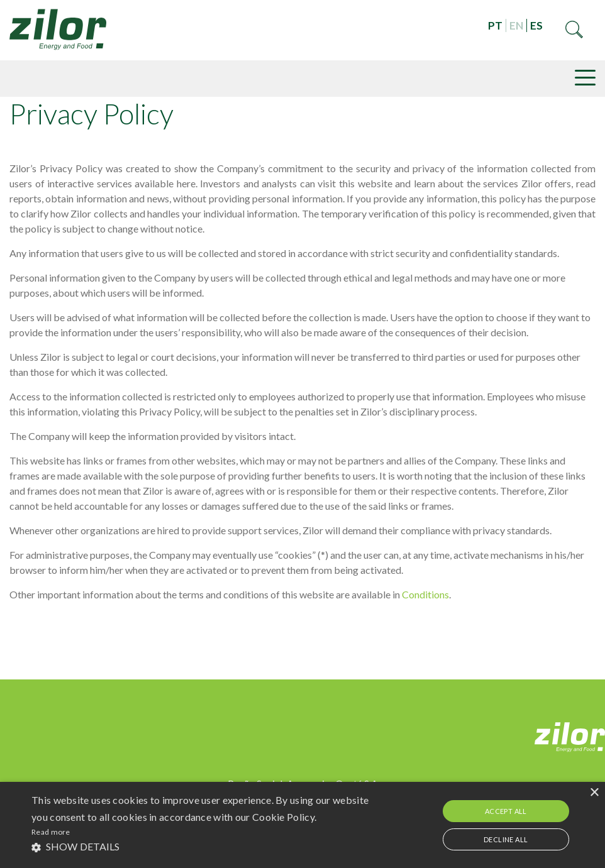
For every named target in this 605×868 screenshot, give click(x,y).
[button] (208, 846)
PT (495, 25)
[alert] (302, 825)
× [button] (594, 793)
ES (536, 25)
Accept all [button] (506, 811)
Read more (51, 832)
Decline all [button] (506, 839)
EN (516, 25)
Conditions (425, 594)
